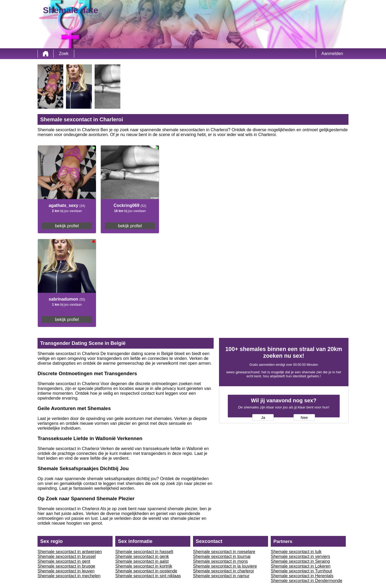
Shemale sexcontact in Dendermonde (307, 581)
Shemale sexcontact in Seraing (300, 561)
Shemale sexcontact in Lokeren (301, 566)
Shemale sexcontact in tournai (222, 556)
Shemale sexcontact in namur (221, 576)
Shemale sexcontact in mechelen (69, 576)
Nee (304, 418)
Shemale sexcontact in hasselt (144, 552)
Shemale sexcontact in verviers (300, 556)
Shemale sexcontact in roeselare (224, 552)
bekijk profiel (67, 226)
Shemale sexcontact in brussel (67, 556)
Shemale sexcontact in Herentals (302, 576)
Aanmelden (332, 54)
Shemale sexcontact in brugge (66, 566)
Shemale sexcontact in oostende (146, 571)
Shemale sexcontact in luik (296, 552)
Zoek (64, 54)
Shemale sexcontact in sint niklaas (148, 576)
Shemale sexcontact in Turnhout (301, 571)
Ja (263, 418)
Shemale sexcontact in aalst (142, 561)
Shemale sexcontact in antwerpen (70, 552)
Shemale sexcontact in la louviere (225, 566)
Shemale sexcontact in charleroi (223, 571)
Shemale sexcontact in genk (142, 556)
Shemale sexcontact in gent (64, 561)
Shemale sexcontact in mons (220, 561)
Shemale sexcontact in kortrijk (144, 566)
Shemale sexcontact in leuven (66, 571)
